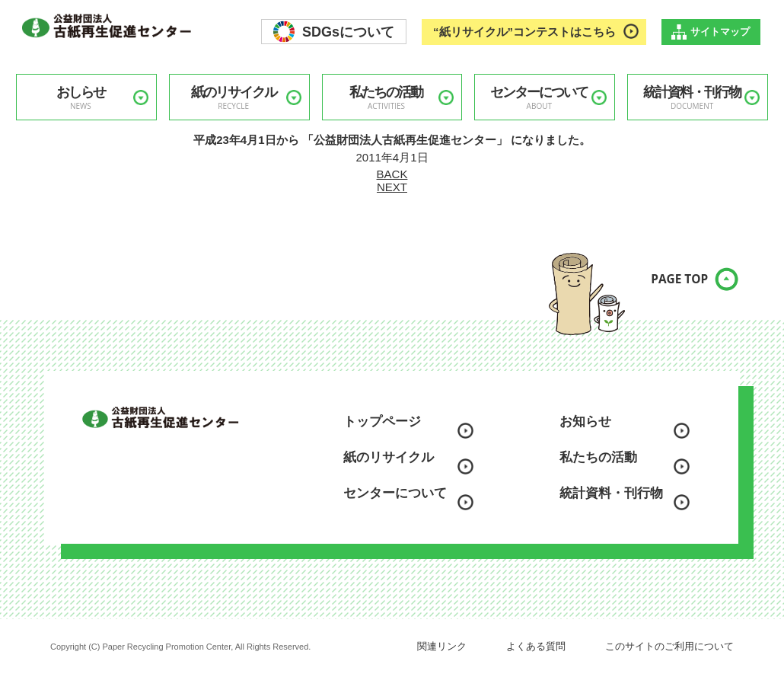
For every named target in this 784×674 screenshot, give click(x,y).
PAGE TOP (666, 289)
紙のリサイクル (234, 98)
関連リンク (442, 646)
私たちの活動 (387, 98)
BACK (392, 174)
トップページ (382, 422)
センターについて (539, 98)
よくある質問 (536, 646)
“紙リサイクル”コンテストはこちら (524, 32)
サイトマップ (720, 32)
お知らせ (585, 422)
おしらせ (81, 98)
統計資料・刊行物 (692, 98)
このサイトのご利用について (669, 646)
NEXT (392, 187)
